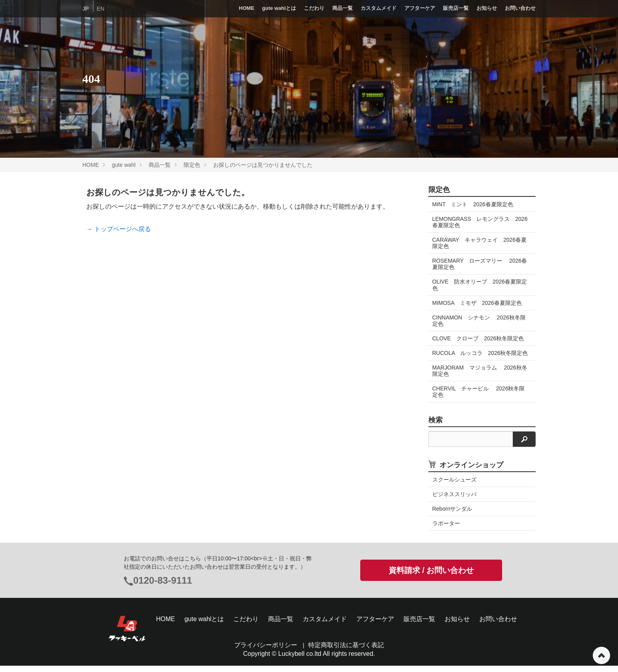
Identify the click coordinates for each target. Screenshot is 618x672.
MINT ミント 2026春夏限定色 (473, 204)
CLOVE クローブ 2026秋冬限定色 (478, 338)
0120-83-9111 (163, 587)
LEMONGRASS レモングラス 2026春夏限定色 (480, 222)
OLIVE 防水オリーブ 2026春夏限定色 (480, 285)
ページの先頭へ (601, 655)
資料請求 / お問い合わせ (431, 577)
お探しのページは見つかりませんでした (263, 165)
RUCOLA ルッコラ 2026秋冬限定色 (477, 356)
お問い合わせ (520, 8)
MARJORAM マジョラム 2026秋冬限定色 (480, 377)
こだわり (314, 8)
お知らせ (487, 8)
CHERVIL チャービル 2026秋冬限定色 (479, 398)
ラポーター (446, 530)
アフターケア (420, 8)
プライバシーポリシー (266, 651)
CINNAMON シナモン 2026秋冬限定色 (479, 321)
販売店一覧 (456, 8)
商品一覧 (343, 8)
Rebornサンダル (452, 515)
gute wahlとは (279, 8)
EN (100, 9)
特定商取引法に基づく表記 (346, 651)
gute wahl (124, 165)
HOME (247, 8)
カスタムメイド (379, 8)
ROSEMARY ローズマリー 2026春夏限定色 (480, 264)
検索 (436, 427)
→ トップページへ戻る (119, 229)
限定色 (192, 165)
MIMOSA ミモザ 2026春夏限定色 (477, 303)
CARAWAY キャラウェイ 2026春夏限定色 (480, 243)
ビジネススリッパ (454, 500)
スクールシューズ (454, 486)
